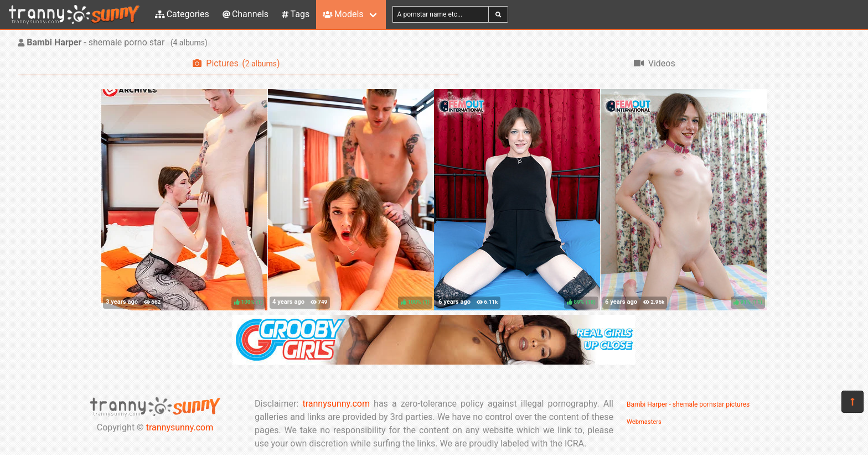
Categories (182, 14)
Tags (296, 14)
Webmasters (644, 422)
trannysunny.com (180, 427)
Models (343, 14)
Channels (246, 14)
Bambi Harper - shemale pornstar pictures (688, 404)
